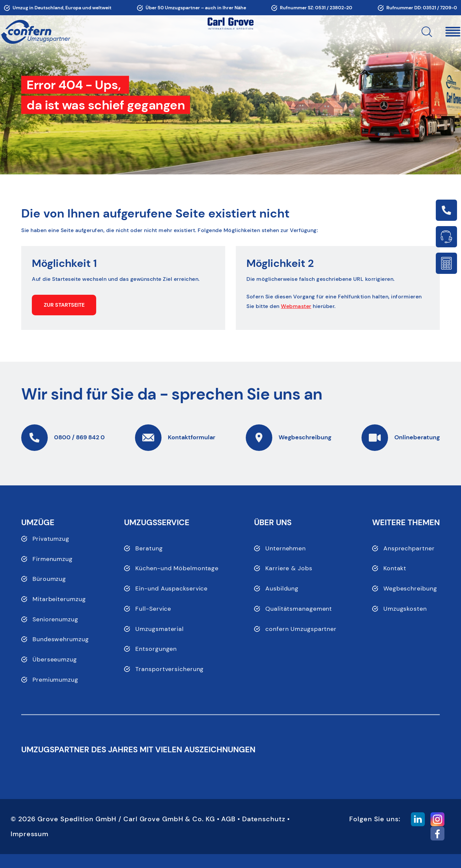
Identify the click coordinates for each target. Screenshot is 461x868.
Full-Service (153, 609)
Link (446, 210)
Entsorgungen (156, 649)
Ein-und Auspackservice (171, 589)
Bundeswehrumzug (61, 639)
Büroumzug (49, 579)
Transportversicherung (169, 669)
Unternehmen (286, 548)
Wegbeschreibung (410, 589)
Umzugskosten (405, 609)
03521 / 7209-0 (440, 8)
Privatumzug (51, 539)
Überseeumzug (55, 659)
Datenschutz (264, 833)
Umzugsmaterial (160, 629)
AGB (228, 833)
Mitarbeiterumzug (59, 599)
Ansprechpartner (409, 548)
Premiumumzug (55, 680)
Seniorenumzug (55, 619)
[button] (432, 32)
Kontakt (395, 568)
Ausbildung (282, 589)
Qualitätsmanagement (299, 609)
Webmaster (296, 306)
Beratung (149, 548)
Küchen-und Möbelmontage (177, 568)
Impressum (30, 848)
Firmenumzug (53, 559)
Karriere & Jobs (289, 568)
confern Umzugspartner (301, 629)
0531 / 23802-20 (334, 8)
